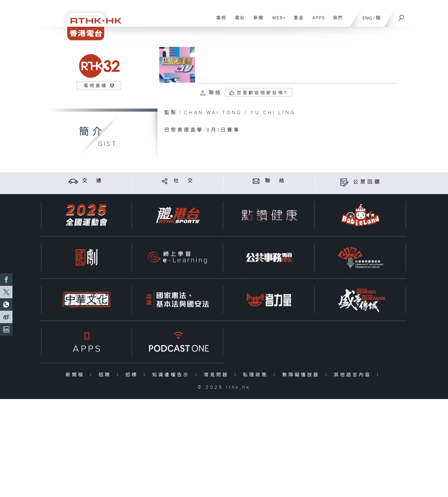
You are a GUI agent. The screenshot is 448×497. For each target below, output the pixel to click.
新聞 (256, 21)
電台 (238, 21)
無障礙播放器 (302, 375)
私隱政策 (257, 375)
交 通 (93, 181)
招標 (133, 375)
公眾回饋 (367, 182)
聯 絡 (276, 181)
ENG (367, 18)
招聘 (106, 375)
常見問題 (218, 375)
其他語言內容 (354, 375)
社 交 (184, 181)
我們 (336, 21)
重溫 (296, 21)
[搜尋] (401, 16)
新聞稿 (76, 375)
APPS (316, 21)
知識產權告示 (172, 375)
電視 (219, 21)
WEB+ (277, 21)
